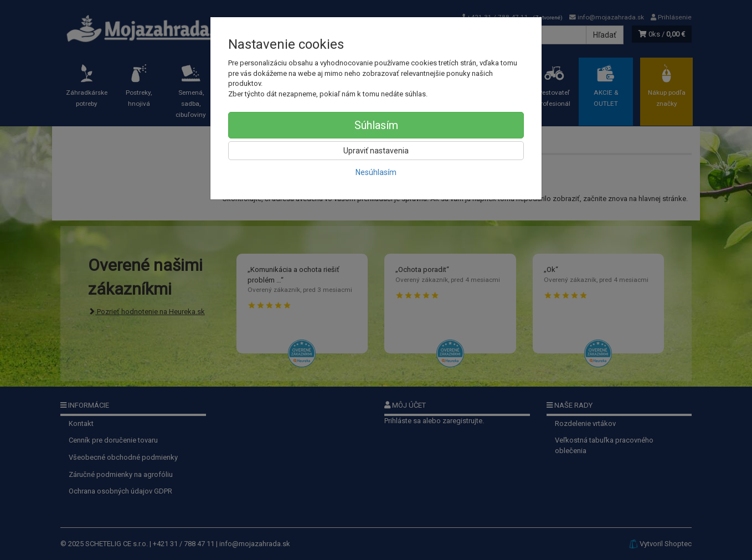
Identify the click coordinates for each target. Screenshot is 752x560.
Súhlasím (376, 125)
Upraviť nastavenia (376, 151)
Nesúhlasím (376, 172)
